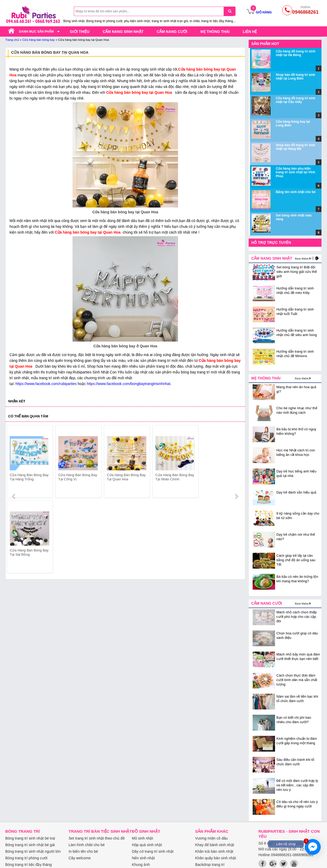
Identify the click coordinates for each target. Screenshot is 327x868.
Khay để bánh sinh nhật (215, 845)
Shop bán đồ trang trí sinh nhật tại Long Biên (295, 77)
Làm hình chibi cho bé (87, 845)
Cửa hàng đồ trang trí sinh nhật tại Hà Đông (296, 53)
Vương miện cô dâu (211, 838)
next (236, 462)
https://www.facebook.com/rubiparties (46, 384)
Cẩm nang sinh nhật (123, 32)
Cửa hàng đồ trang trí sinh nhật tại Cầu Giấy (296, 100)
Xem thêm (302, 259)
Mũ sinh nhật (142, 838)
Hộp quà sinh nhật (147, 845)
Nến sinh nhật (143, 858)
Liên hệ (250, 32)
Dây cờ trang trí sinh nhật (153, 851)
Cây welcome (80, 858)
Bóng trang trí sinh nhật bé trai (30, 838)
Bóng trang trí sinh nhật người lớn (33, 851)
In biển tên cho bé (83, 851)
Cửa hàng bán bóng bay (38, 40)
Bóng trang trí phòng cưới (26, 858)
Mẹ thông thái (215, 32)
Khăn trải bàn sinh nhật (214, 851)
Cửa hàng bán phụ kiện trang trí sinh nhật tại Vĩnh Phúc (295, 172)
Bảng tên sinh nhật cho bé (296, 192)
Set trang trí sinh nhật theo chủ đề (97, 838)
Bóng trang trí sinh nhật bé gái (30, 845)
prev (14, 462)
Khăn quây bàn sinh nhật (216, 858)
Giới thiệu (80, 32)
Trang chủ (12, 40)
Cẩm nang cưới (172, 32)
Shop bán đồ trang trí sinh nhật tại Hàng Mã (295, 147)
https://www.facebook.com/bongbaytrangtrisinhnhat (129, 384)
